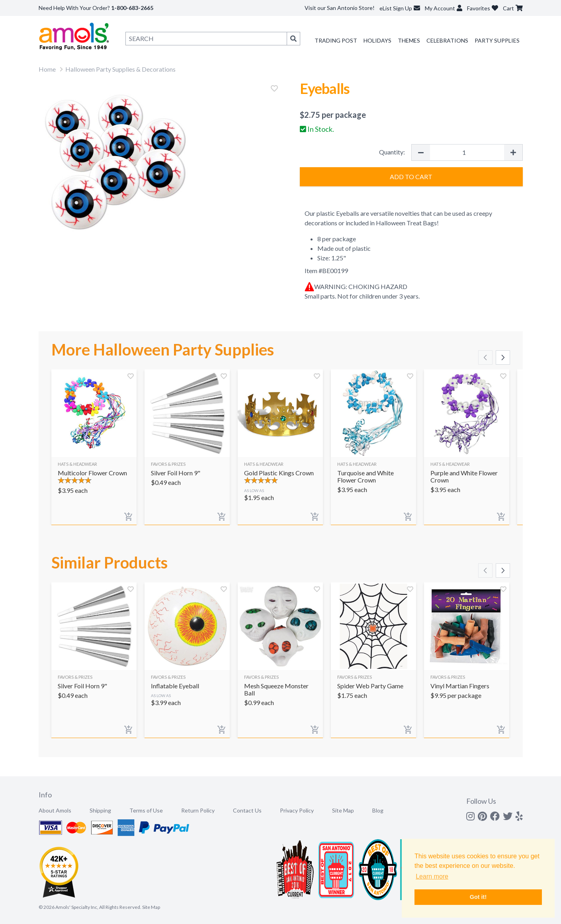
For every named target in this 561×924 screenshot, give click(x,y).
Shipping (100, 810)
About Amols (55, 810)
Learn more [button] (432, 876)
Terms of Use (146, 810)
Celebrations (447, 40)
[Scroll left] (485, 357)
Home (47, 69)
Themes (409, 40)
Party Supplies (497, 40)
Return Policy (198, 810)
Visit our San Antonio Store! (340, 8)
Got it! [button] (478, 897)
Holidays (377, 40)
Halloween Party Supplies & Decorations (120, 69)
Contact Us (247, 810)
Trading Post (336, 40)
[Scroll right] (503, 357)
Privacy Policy (297, 810)
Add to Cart (411, 177)
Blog (378, 810)
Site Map (343, 810)
